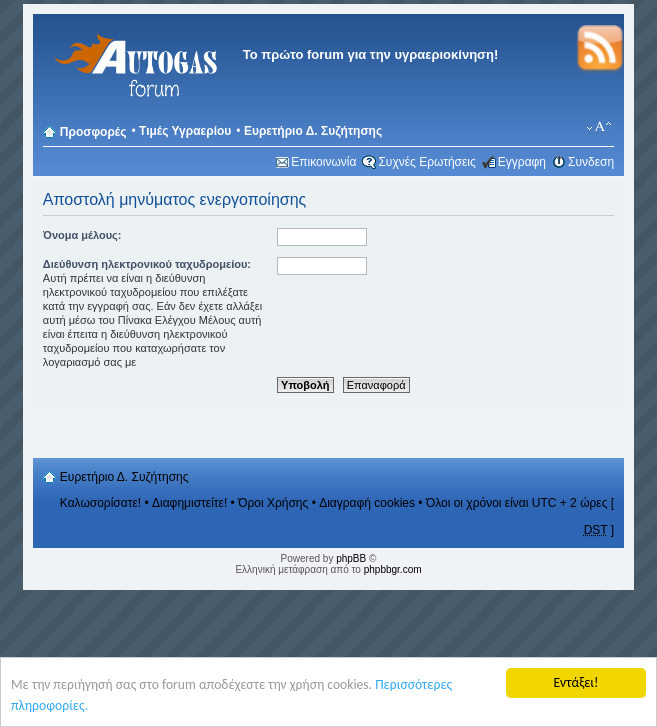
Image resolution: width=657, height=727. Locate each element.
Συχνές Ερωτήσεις (426, 162)
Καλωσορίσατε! (100, 503)
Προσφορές (93, 132)
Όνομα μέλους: (82, 235)
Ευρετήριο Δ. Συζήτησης (313, 131)
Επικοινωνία (323, 162)
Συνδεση (591, 162)
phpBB (351, 558)
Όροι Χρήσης (273, 503)
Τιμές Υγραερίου (185, 131)
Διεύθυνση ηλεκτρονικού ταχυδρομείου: (147, 264)
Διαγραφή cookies (367, 503)
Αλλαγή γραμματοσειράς (599, 127)
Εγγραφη (522, 162)
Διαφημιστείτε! (189, 503)
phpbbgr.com (393, 569)
